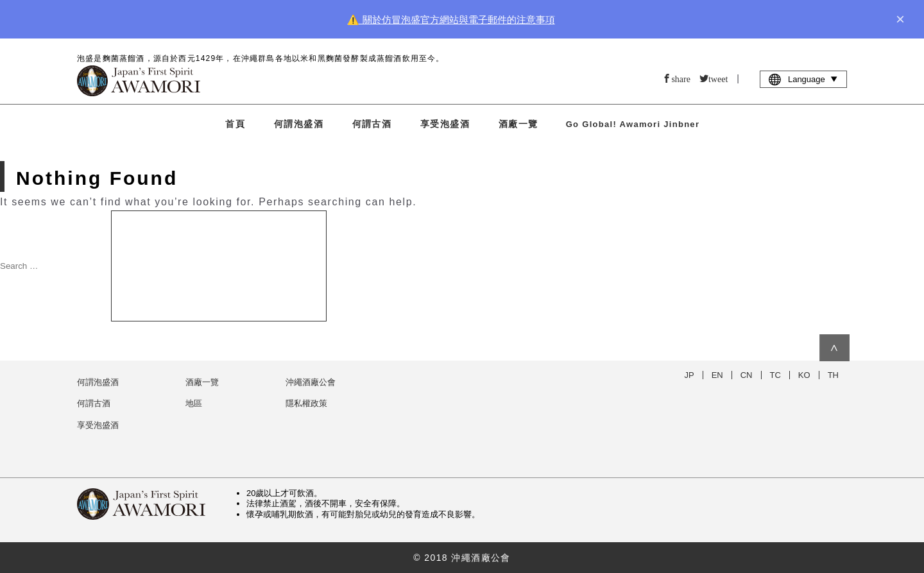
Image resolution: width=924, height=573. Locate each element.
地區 (194, 403)
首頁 (235, 124)
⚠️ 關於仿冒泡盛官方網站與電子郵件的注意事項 (451, 20)
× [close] (900, 19)
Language (803, 79)
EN (717, 375)
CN (747, 375)
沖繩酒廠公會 (311, 382)
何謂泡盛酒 (299, 124)
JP (689, 375)
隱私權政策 (306, 403)
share (681, 78)
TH (833, 375)
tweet (718, 78)
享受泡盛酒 (445, 124)
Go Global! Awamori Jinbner (633, 124)
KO (804, 375)
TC (775, 375)
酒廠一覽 (518, 124)
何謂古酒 (372, 124)
